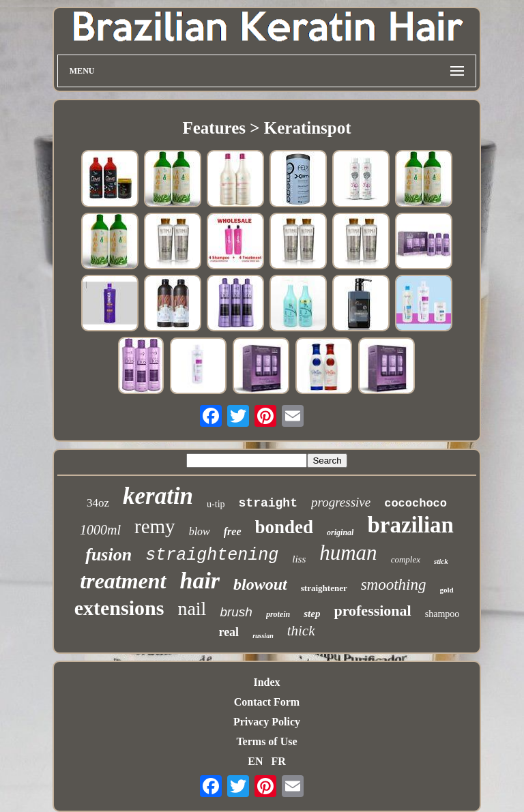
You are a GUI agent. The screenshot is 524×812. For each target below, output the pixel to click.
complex (406, 559)
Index (266, 682)
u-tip (216, 504)
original (340, 532)
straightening (212, 555)
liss (299, 559)
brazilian (410, 525)
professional (372, 611)
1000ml (100, 530)
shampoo (442, 614)
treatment (123, 581)
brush (236, 612)
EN (255, 761)
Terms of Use (266, 741)
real (229, 632)
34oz (98, 503)
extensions (119, 608)
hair (200, 581)
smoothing (394, 585)
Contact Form (267, 702)
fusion (108, 555)
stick (441, 561)
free (233, 531)
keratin (158, 496)
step (312, 614)
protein (278, 614)
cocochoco (416, 503)
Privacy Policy (267, 722)
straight (268, 503)
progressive (341, 502)
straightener (324, 588)
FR (278, 761)
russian (263, 636)
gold (447, 590)
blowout (260, 584)
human (348, 553)
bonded (285, 527)
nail (192, 608)
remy (155, 526)
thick (301, 631)
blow (200, 531)
